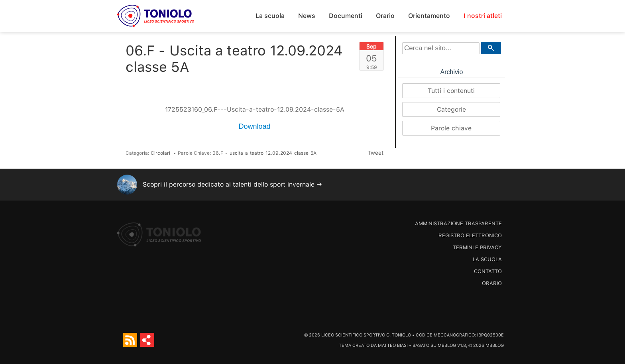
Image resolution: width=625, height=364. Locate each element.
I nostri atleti (483, 16)
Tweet (375, 153)
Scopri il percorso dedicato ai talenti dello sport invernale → (232, 184)
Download (254, 126)
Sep (371, 46)
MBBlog (447, 345)
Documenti (346, 16)
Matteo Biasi (393, 345)
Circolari (160, 153)
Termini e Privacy (477, 247)
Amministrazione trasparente (458, 223)
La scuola (270, 16)
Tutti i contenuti (451, 91)
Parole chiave (451, 128)
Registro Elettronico (470, 235)
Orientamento (429, 16)
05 (371, 58)
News (307, 16)
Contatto (488, 271)
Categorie (451, 109)
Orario (385, 16)
